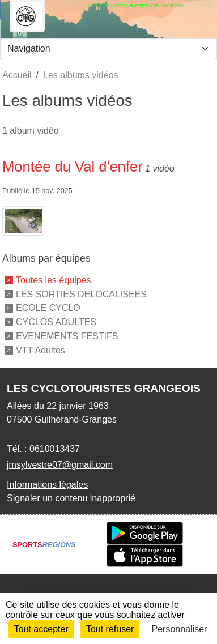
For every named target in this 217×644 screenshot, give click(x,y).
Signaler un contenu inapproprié (71, 498)
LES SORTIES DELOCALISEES (81, 294)
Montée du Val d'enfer (73, 167)
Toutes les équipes (54, 280)
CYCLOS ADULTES (56, 322)
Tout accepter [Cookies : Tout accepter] (41, 629)
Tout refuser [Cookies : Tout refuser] (110, 629)
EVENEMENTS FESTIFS (67, 336)
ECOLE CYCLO (48, 308)
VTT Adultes (41, 350)
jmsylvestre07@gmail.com (60, 465)
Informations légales (47, 485)
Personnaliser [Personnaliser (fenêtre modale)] (180, 629)
